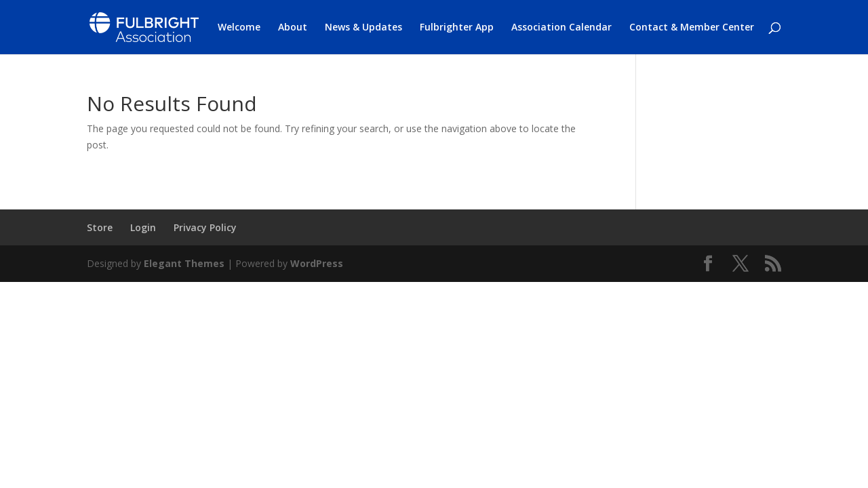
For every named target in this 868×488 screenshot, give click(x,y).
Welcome (239, 28)
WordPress (317, 263)
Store (100, 227)
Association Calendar (561, 28)
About (293, 28)
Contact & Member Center (692, 28)
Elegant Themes (184, 263)
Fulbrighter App (457, 28)
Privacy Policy (205, 227)
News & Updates (363, 28)
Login (143, 227)
